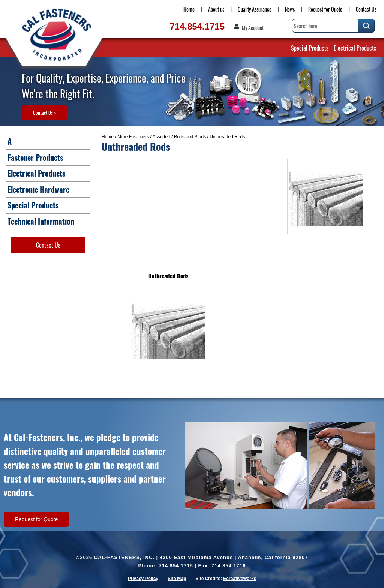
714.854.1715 (197, 26)
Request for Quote (325, 9)
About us (216, 9)
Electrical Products (355, 48)
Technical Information (41, 221)
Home (189, 9)
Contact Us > (44, 112)
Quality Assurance (255, 9)
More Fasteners (133, 137)
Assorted (161, 137)
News (290, 9)
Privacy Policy (143, 579)
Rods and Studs (190, 137)
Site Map (177, 579)
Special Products (310, 48)
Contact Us (366, 9)
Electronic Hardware (38, 189)
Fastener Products (35, 157)
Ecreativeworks (240, 579)
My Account (253, 28)
